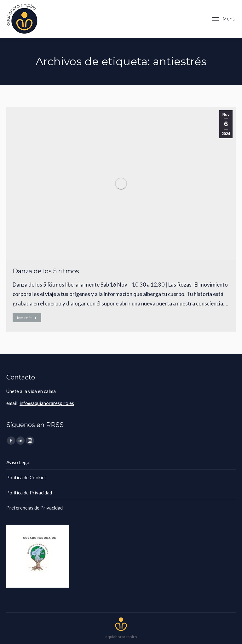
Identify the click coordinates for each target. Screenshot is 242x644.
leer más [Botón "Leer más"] (27, 318)
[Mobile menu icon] (224, 19)
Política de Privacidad (29, 493)
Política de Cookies (26, 477)
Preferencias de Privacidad (35, 508)
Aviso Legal (18, 462)
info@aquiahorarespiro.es (47, 403)
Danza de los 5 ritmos (46, 271)
